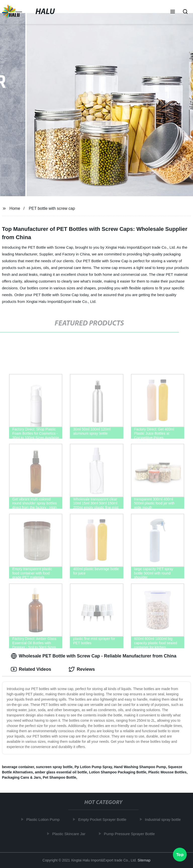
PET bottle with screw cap (52, 208)
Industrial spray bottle (164, 819)
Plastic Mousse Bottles (167, 772)
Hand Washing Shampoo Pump (140, 767)
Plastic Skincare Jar (70, 833)
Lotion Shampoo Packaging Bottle (118, 772)
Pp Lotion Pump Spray (93, 767)
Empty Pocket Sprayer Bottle (104, 819)
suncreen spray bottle (54, 767)
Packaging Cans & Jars (21, 777)
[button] (173, 12)
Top (180, 855)
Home (15, 208)
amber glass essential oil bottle (61, 772)
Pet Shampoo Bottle (59, 777)
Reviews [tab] (82, 669)
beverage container (18, 767)
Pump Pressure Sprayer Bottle (131, 833)
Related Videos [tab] (31, 669)
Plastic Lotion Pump (44, 819)
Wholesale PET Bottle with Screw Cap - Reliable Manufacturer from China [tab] (94, 656)
